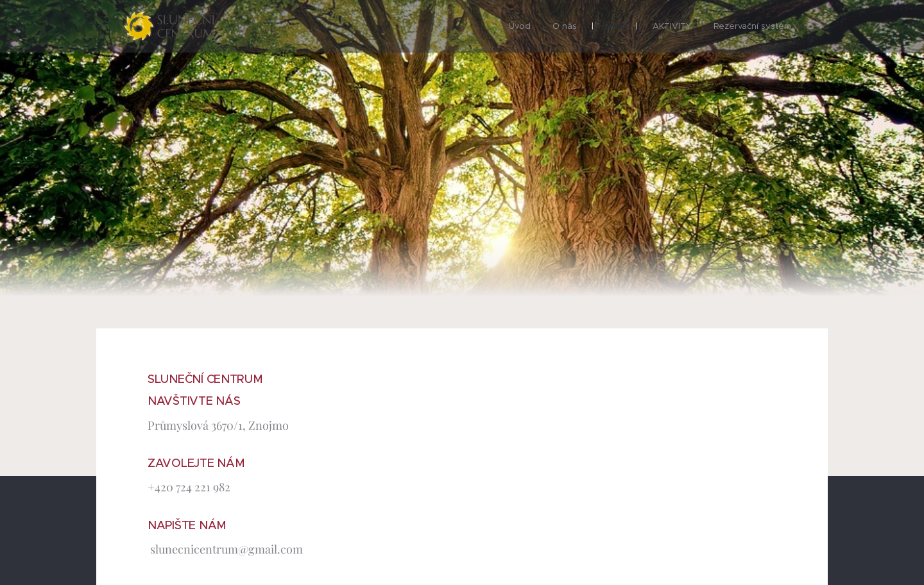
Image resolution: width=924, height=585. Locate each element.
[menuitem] (520, 26)
